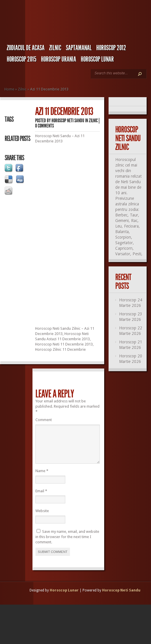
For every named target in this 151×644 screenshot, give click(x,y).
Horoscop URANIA (59, 59)
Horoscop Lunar (64, 597)
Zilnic (55, 48)
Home (9, 89)
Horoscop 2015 (22, 59)
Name (42, 478)
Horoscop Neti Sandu (68, 121)
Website (42, 518)
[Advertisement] (79, 287)
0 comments (44, 126)
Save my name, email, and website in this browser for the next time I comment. (67, 544)
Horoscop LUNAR (97, 59)
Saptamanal (79, 48)
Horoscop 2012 (111, 48)
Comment (44, 420)
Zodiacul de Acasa (26, 48)
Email (41, 498)
